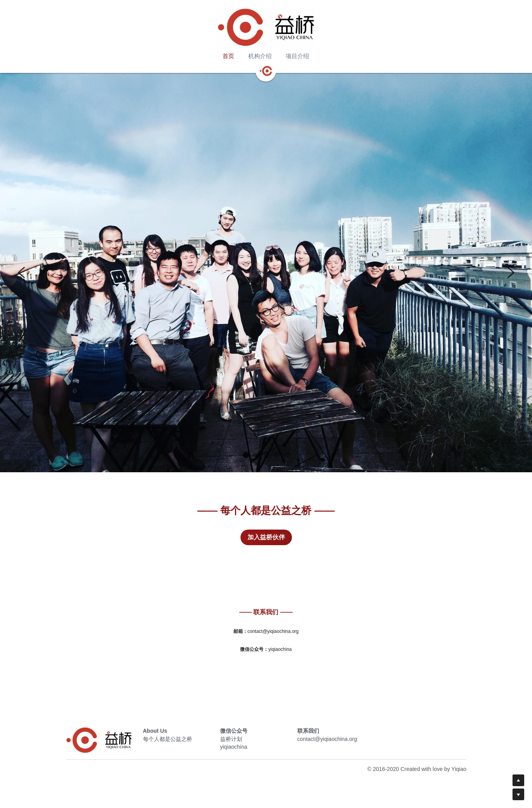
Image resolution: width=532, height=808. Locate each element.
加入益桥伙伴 (266, 537)
